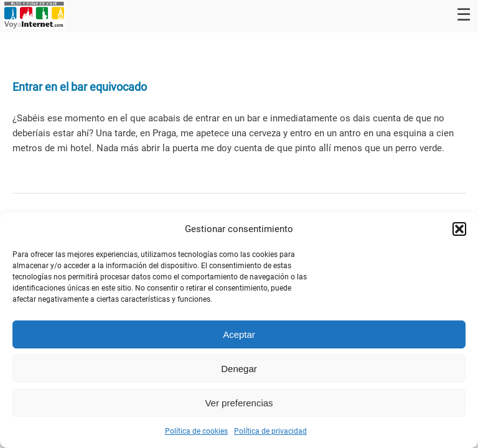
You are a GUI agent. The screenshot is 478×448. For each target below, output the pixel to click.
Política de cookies (196, 431)
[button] (459, 229)
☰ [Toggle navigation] (464, 15)
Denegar (239, 369)
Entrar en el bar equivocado (80, 87)
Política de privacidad (270, 431)
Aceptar (239, 334)
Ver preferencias (239, 403)
